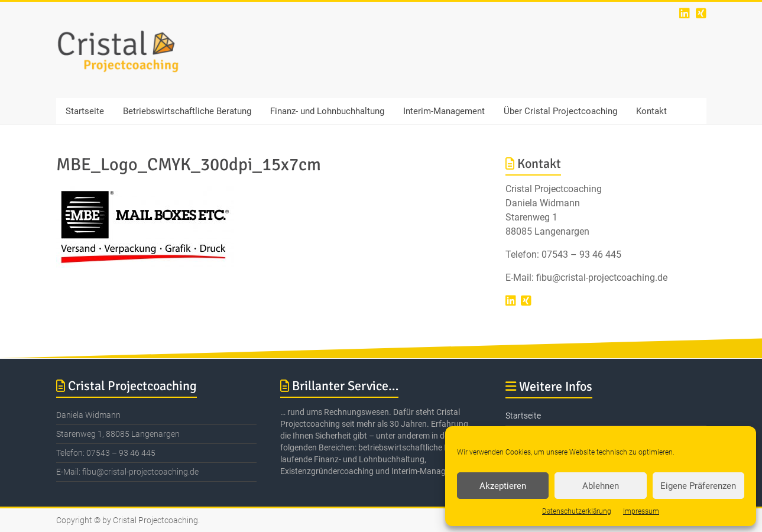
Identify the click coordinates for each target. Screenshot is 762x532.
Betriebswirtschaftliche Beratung (187, 111)
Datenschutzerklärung (577, 511)
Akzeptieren (503, 486)
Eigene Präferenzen (698, 486)
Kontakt (651, 111)
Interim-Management (444, 111)
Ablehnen (601, 486)
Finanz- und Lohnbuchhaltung (327, 111)
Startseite (85, 111)
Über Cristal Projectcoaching (560, 111)
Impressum (641, 511)
